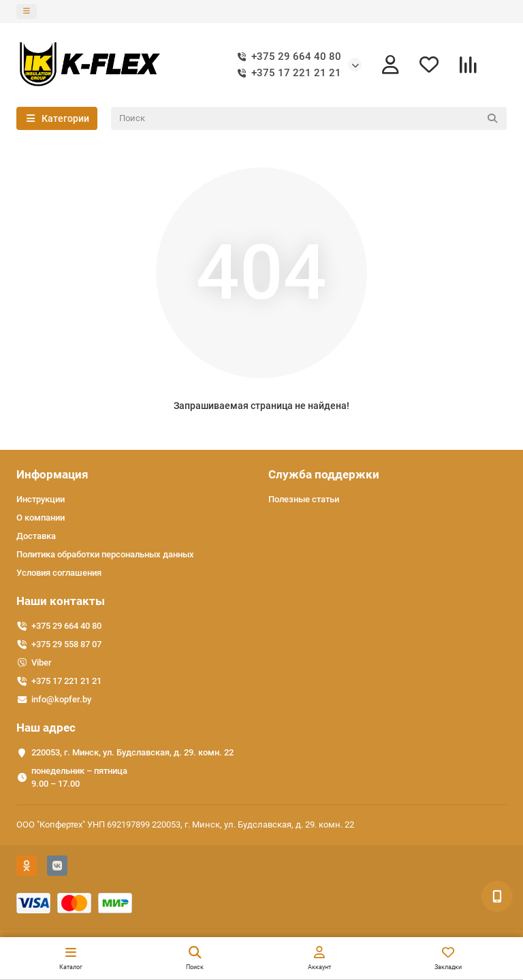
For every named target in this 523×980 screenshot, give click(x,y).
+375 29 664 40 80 (287, 57)
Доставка (36, 536)
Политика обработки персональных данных (105, 554)
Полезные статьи (304, 499)
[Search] (309, 118)
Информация (52, 474)
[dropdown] (27, 12)
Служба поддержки (324, 474)
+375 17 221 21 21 (287, 73)
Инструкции (41, 499)
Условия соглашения (59, 573)
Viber (42, 663)
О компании (41, 518)
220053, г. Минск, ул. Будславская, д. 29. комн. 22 (132, 752)
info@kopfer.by (61, 699)
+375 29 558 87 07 (66, 644)
